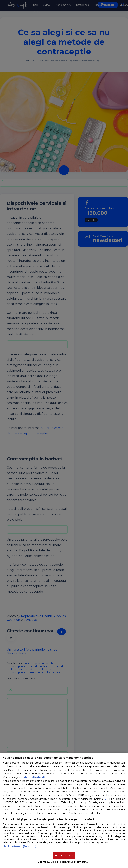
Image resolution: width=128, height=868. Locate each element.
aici (106, 799)
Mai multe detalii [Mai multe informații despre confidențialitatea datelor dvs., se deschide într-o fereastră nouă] (34, 777)
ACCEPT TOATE (64, 855)
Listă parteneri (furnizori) (19, 846)
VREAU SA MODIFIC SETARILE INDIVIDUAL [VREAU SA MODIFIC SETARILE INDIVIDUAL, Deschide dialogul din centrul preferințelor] (63, 862)
